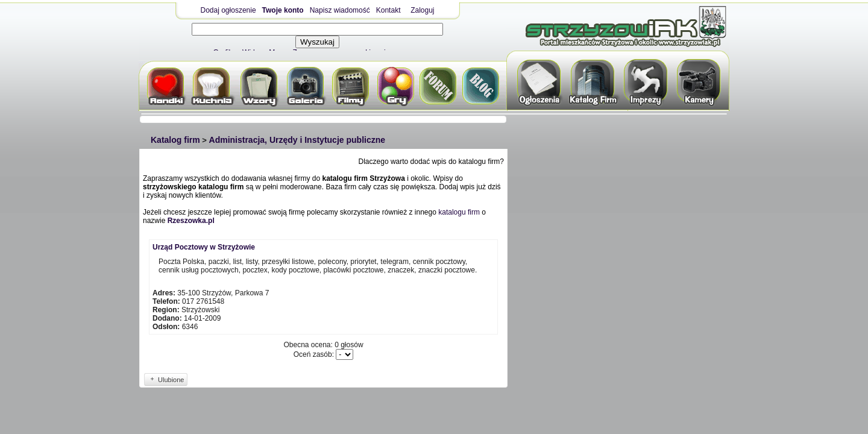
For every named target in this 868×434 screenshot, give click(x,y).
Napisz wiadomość (340, 10)
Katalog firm (175, 140)
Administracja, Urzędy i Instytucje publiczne (297, 140)
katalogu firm (459, 212)
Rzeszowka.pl (191, 221)
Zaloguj (422, 10)
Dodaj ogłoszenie (228, 10)
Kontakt (388, 10)
